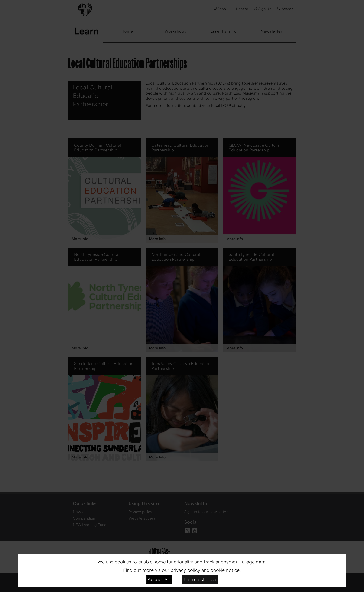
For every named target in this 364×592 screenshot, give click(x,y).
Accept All (159, 579)
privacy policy (185, 570)
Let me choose (200, 579)
